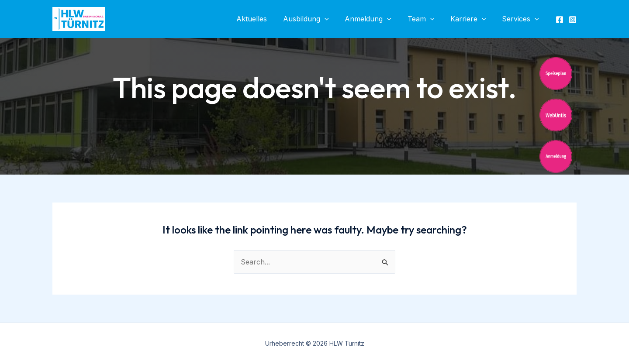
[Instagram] (573, 20)
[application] (334, 19)
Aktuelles (263, 19)
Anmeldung (375, 19)
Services (521, 19)
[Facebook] (560, 20)
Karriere (471, 19)
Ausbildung (315, 19)
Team (426, 19)
